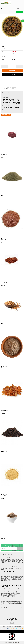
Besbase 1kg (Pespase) (5, 410)
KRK (3, 47)
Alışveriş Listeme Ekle (6, 84)
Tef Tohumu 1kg (4, 240)
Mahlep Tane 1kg (4, 325)
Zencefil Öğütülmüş (4, 496)
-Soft (6, 642)
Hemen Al (12, 75)
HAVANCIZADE (4, 366)
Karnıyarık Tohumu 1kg (5, 368)
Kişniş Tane (3, 538)
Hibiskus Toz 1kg (4, 154)
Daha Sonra (13, 12)
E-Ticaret (9, 642)
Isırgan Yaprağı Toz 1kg (5, 197)
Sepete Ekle (12, 71)
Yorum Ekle (5, 81)
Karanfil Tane (3, 453)
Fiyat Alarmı (16, 81)
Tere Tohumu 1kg (4, 282)
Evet (19, 12)
